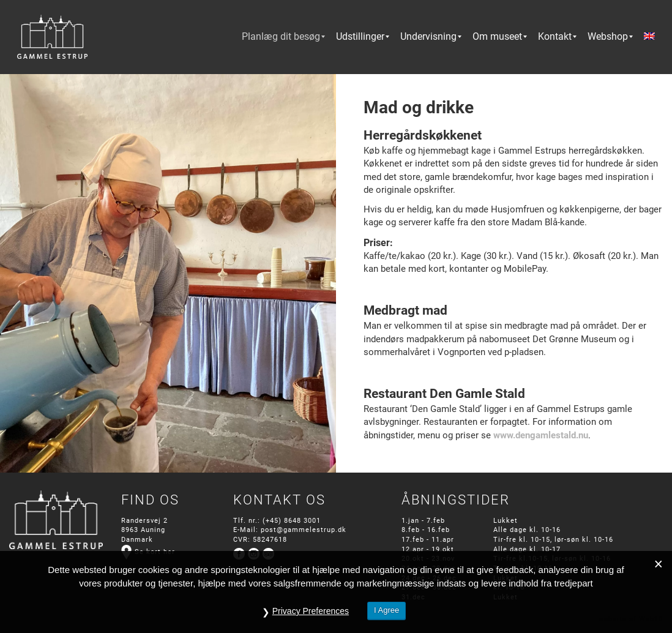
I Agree (386, 610)
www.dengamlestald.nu (541, 435)
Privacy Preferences (311, 611)
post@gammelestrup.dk (304, 530)
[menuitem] (281, 37)
